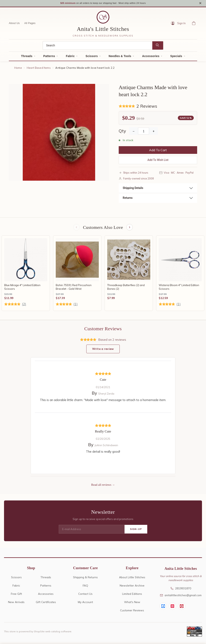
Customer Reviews (132, 612)
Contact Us (85, 596)
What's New (132, 604)
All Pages (30, 24)
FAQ (85, 587)
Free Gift (16, 596)
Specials (176, 57)
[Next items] (130, 229)
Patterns (49, 57)
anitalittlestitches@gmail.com (181, 597)
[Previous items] (76, 229)
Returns (128, 199)
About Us (14, 24)
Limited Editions (132, 596)
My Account (85, 604)
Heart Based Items (39, 69)
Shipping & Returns (85, 579)
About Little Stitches (132, 579)
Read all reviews (101, 487)
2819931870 (181, 590)
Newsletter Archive (132, 587)
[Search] (98, 47)
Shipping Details (133, 189)
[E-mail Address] (92, 531)
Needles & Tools (120, 57)
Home (18, 69)
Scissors (92, 57)
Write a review (103, 351)
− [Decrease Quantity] (134, 132)
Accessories (151, 57)
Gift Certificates (46, 604)
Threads (27, 57)
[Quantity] (144, 132)
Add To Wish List (158, 161)
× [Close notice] (200, 4)
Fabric (70, 57)
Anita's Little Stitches (103, 30)
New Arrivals (16, 604)
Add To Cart (158, 151)
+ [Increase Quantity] (153, 132)
